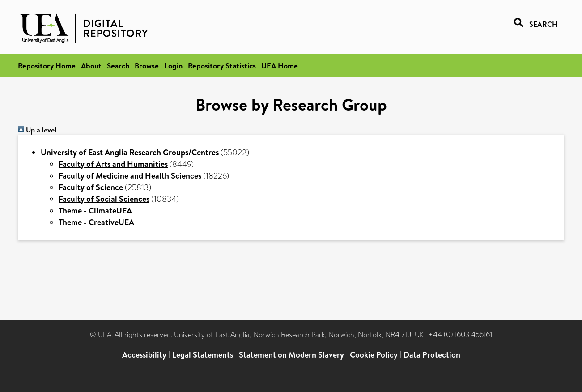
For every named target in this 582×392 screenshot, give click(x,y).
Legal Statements (203, 355)
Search (118, 66)
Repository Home (47, 66)
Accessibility (144, 355)
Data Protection (432, 355)
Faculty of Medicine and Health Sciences (130, 176)
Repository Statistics (222, 66)
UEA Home (280, 66)
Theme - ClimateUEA (95, 211)
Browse (147, 66)
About (91, 66)
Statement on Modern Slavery (291, 355)
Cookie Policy (374, 355)
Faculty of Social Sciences (104, 199)
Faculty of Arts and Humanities (113, 164)
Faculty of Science (91, 187)
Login (173, 66)
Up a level (37, 130)
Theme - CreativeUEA (96, 222)
